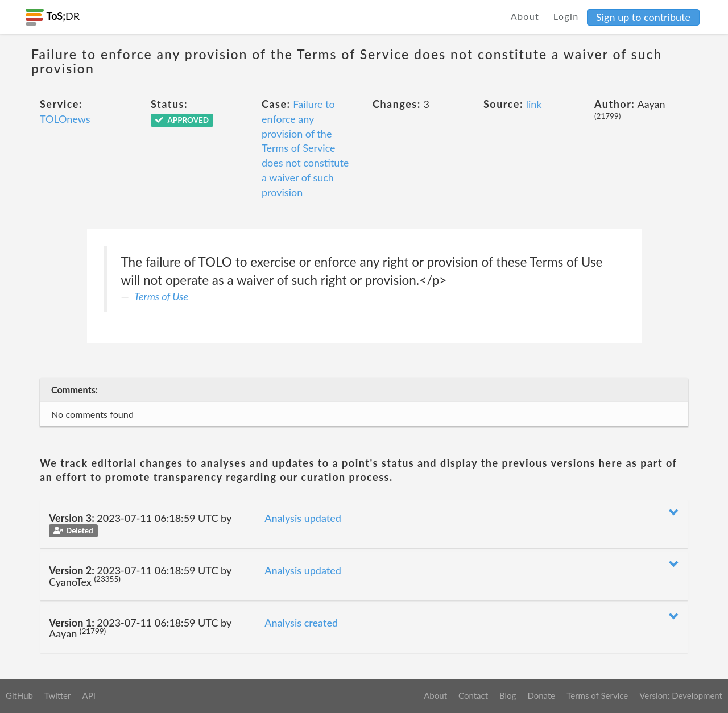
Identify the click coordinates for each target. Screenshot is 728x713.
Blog (508, 695)
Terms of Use (161, 296)
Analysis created (301, 623)
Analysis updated (303, 518)
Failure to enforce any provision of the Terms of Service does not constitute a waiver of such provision (305, 148)
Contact (473, 695)
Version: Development (681, 695)
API (88, 695)
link (534, 104)
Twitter (58, 695)
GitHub (19, 695)
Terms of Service (597, 695)
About (525, 16)
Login (566, 16)
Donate (541, 695)
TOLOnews (65, 119)
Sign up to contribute (643, 17)
